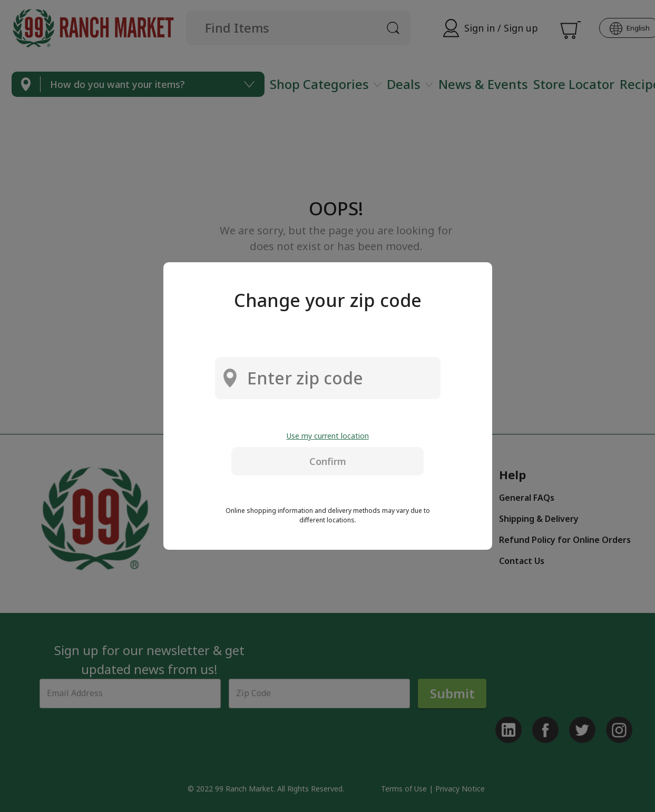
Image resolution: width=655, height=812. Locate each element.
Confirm (328, 461)
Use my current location (328, 436)
